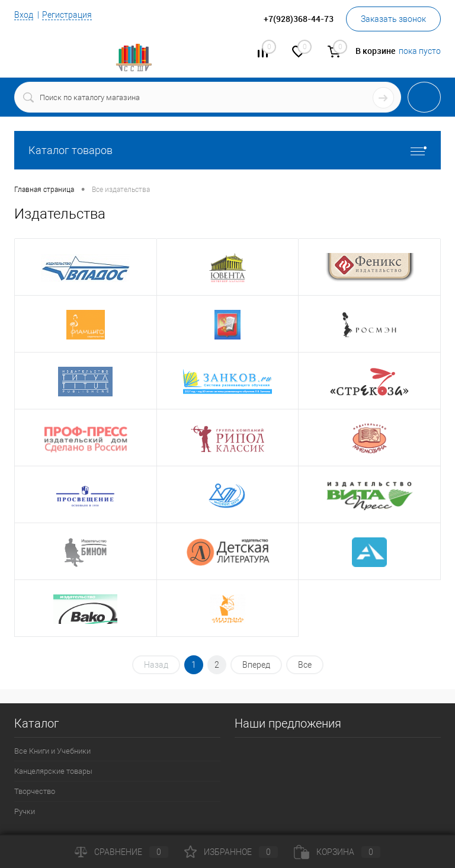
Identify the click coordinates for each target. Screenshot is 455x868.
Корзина (337, 852)
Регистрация (67, 15)
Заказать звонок (393, 19)
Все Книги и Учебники (52, 751)
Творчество (35, 791)
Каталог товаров (227, 150)
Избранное (231, 852)
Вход (24, 15)
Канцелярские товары (53, 771)
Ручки (25, 811)
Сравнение (121, 852)
